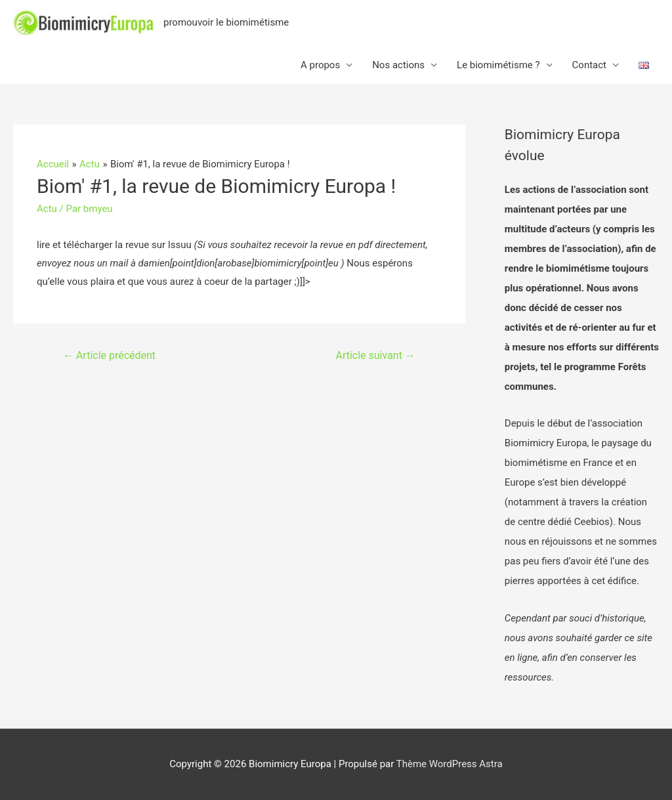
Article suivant (376, 355)
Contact (589, 65)
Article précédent (109, 355)
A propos (320, 65)
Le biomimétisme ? (498, 65)
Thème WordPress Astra (450, 764)
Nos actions (398, 65)
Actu (47, 209)
